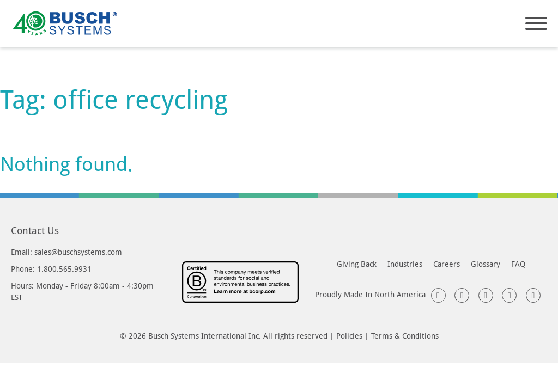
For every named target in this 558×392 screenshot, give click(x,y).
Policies (349, 336)
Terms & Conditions (405, 336)
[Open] (536, 23)
